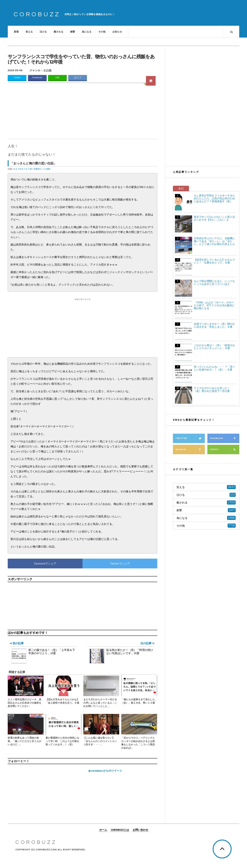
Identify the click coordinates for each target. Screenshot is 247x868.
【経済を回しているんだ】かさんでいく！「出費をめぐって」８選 (214, 261)
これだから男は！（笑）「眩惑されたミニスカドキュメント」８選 (214, 347)
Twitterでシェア (120, 563)
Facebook (37, 77)
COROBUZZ (37, 14)
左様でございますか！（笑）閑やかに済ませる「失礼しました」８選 (214, 325)
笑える (29, 32)
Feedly (225, 449)
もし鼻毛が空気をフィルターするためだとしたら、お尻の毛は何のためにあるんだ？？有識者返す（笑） (214, 198)
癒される (58, 32)
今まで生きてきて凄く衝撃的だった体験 (32, 169)
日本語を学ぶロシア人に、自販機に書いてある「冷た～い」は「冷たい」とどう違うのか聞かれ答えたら (214, 241)
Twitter (17, 77)
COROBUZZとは (120, 830)
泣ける (43, 32)
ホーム (103, 830)
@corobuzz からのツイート (105, 771)
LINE (57, 77)
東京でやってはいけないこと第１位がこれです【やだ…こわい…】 (214, 218)
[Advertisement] (83, 113)
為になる (87, 32)
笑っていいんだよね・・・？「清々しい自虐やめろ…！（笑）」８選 (214, 368)
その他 (102, 32)
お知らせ (117, 32)
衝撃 (73, 32)
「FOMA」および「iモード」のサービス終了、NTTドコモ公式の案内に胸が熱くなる (214, 305)
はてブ (78, 77)
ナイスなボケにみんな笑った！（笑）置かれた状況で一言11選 (212, 389)
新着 (16, 32)
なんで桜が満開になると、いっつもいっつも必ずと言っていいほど (214, 282)
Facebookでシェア (45, 563)
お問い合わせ (140, 830)
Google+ (190, 449)
